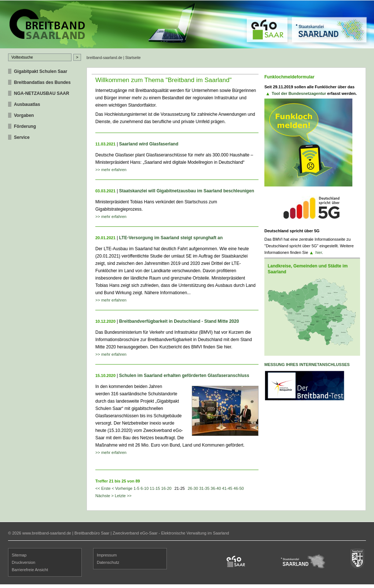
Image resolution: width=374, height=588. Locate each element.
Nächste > (104, 496)
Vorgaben (24, 115)
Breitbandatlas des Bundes (42, 82)
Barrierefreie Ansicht (30, 570)
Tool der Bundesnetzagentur (299, 93)
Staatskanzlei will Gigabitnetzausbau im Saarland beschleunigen (187, 191)
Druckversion (23, 562)
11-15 (155, 488)
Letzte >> (123, 496)
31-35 (204, 488)
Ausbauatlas (27, 104)
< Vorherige (122, 488)
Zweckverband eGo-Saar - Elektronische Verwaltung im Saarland (171, 533)
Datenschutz (108, 562)
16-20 (166, 488)
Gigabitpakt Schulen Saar (41, 71)
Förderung (25, 126)
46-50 (239, 488)
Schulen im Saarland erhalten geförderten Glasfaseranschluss (184, 376)
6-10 (144, 488)
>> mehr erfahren (111, 170)
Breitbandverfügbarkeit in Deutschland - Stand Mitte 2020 (179, 321)
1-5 (136, 488)
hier (319, 252)
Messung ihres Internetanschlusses (307, 365)
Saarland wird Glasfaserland (149, 144)
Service (22, 137)
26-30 (193, 488)
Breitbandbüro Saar (92, 533)
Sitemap (19, 555)
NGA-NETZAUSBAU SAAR (42, 93)
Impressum (107, 555)
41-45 (227, 488)
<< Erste (103, 488)
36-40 (216, 488)
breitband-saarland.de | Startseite (114, 58)
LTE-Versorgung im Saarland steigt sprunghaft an (171, 238)
